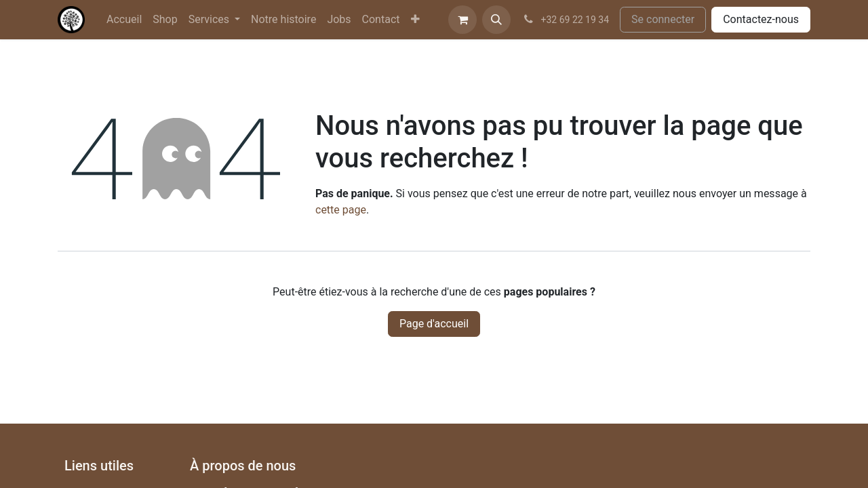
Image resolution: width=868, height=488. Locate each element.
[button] (496, 20)
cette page (341, 210)
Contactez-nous (761, 19)
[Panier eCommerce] (462, 20)
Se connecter (663, 19)
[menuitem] (124, 20)
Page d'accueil (434, 324)
